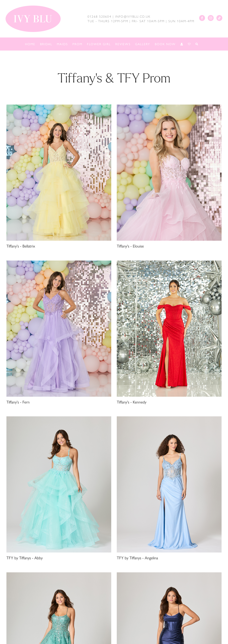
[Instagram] (211, 18)
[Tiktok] (219, 18)
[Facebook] (202, 18)
